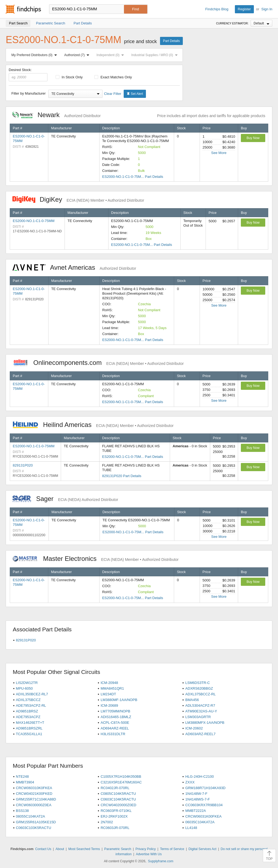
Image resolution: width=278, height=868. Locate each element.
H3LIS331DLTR (113, 734)
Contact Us (43, 849)
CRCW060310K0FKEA (34, 788)
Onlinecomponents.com (98, 363)
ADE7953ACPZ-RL (31, 705)
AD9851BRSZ (27, 711)
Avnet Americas (74, 267)
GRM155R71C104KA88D (36, 799)
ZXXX (190, 782)
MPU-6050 (24, 688)
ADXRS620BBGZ (199, 688)
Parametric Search (118, 849)
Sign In (267, 9)
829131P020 (23, 465)
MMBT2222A (196, 811)
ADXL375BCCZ (28, 700)
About (60, 849)
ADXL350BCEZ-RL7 (32, 694)
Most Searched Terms (84, 849)
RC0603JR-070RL (115, 828)
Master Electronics (96, 559)
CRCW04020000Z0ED (119, 805)
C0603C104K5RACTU (118, 799)
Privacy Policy (146, 849)
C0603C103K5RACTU (34, 828)
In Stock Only (69, 77)
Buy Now (253, 138)
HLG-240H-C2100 (199, 777)
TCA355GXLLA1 (29, 734)
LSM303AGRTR (198, 717)
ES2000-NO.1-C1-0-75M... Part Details (133, 177)
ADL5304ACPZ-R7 (200, 705)
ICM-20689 (109, 705)
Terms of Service (172, 849)
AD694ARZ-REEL (115, 728)
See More (219, 153)
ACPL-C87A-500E (115, 723)
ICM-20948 (109, 683)
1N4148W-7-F (196, 794)
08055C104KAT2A (31, 816)
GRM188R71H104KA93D (205, 788)
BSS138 (23, 811)
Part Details (171, 41)
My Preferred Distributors (35, 55)
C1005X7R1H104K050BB (121, 777)
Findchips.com (23, 9)
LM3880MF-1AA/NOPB (119, 700)
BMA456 (192, 700)
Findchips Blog (217, 9)
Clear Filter (113, 94)
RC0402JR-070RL (115, 788)
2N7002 (107, 822)
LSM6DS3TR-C (197, 683)
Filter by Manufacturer (28, 93)
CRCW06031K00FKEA (203, 816)
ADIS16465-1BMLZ (116, 717)
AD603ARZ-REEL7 (200, 734)
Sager (65, 499)
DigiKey (78, 199)
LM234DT (108, 694)
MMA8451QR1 (112, 688)
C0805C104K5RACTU (118, 794)
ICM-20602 (194, 728)
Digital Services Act (202, 849)
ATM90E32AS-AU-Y (201, 711)
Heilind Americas (93, 425)
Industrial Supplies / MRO (156, 55)
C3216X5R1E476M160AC (121, 782)
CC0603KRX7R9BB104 (204, 805)
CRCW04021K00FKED (34, 794)
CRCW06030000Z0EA (34, 805)
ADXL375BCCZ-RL (200, 694)
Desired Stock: (28, 75)
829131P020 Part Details (122, 476)
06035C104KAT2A (200, 822)
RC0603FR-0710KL (116, 811)
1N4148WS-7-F (197, 799)
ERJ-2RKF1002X (114, 816)
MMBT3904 (25, 782)
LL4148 (191, 828)
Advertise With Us (149, 854)
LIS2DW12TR (27, 683)
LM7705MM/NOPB (115, 711)
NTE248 (23, 777)
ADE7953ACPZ (28, 717)
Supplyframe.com (161, 861)
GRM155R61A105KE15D (36, 822)
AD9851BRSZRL (29, 728)
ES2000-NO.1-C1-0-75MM (34, 221)
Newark (57, 115)
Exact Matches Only (113, 77)
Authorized (78, 55)
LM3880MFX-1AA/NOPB (205, 723)
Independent (111, 55)
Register (244, 9)
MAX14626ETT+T (30, 723)
